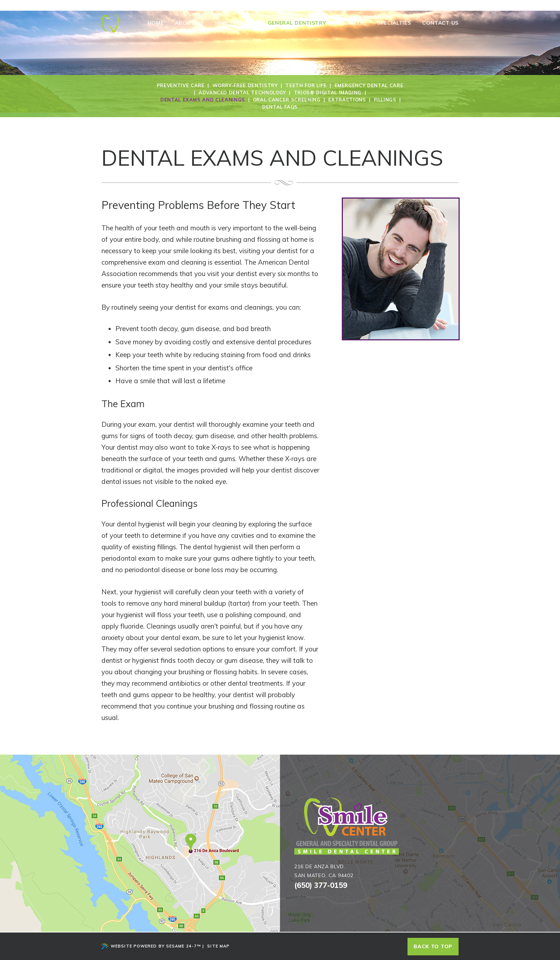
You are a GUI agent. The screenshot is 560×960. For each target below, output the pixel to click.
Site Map (218, 946)
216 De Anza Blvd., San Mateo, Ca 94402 (201, 6)
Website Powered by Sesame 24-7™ (151, 946)
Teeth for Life (306, 85)
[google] (431, 4)
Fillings (385, 100)
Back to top (433, 946)
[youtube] (447, 4)
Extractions (347, 100)
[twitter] (455, 4)
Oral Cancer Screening (287, 100)
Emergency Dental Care (369, 85)
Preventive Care (181, 85)
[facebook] (423, 4)
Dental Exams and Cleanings (203, 100)
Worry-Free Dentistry (245, 85)
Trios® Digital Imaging (328, 92)
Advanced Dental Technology (242, 92)
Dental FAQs (280, 107)
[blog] (440, 4)
